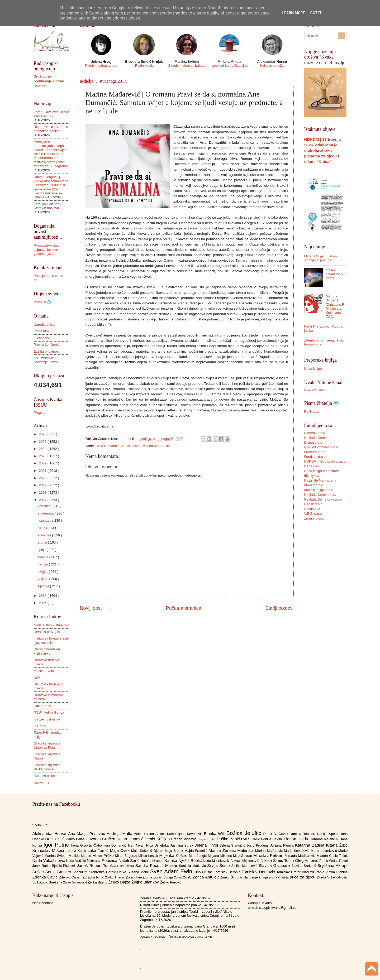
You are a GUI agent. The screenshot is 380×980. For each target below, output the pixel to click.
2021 (43, 471)
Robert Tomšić (103, 865)
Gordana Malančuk (325, 839)
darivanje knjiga (256, 877)
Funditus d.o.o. (315, 457)
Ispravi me (42, 782)
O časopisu (42, 338)
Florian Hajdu (297, 839)
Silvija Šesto (219, 865)
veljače (44, 579)
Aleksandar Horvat (50, 834)
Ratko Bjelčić (52, 866)
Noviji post (91, 608)
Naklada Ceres (315, 438)
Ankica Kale (165, 834)
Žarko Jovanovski (75, 882)
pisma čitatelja (279, 877)
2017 (43, 500)
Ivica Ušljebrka (158, 845)
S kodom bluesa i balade (187, 66)
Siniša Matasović (245, 866)
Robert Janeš (76, 865)
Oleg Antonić (307, 860)
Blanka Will (215, 834)
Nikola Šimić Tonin (278, 860)
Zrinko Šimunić (232, 877)
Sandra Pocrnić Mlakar (157, 865)
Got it (316, 13)
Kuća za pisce (44, 776)
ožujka (43, 572)
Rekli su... (312, 412)
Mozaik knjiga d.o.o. (319, 490)
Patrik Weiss (329, 861)
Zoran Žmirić (183, 877)
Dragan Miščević (184, 839)
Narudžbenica (44, 325)
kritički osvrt (131, 446)
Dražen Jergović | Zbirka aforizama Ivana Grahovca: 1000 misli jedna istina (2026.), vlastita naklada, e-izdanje (51, 187)
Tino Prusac (204, 872)
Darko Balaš (76, 839)
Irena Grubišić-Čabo (87, 845)
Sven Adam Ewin (172, 871)
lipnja (42, 550)
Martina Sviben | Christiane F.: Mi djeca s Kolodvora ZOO (336, 306)
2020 (43, 478)
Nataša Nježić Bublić (184, 860)
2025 (43, 442)
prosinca (45, 506)
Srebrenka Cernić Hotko (108, 872)
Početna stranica (183, 608)
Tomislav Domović (259, 872)
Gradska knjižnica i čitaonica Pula (48, 745)
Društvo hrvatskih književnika (47, 651)
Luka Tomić (99, 850)
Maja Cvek (121, 850)
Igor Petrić (57, 845)
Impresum (41, 331)
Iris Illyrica (312, 476)
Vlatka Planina (336, 872)
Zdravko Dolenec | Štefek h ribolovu (47, 206)
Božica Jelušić (245, 833)
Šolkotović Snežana (48, 882)
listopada (45, 520)
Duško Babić (229, 839)
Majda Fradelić (196, 851)
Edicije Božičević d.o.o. (322, 447)
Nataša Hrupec (153, 861)
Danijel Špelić (328, 834)
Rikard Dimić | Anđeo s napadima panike (51, 129)
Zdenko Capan (71, 877)
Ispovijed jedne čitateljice (229, 66)
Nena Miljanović (246, 860)
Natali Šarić (130, 860)
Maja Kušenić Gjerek (148, 851)
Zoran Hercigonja (140, 877)
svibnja (44, 557)
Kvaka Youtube (315, 390)
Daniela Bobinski (303, 834)
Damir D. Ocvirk (276, 834)
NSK (37, 678)
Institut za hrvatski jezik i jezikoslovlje (51, 640)
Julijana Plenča (283, 845)
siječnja (44, 586)
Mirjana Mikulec (220, 856)
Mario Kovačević (297, 851)
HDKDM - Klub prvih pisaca (325, 461)
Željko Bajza (120, 882)
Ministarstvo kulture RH (51, 625)
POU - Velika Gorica (49, 712)
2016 (43, 596)
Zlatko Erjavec (115, 877)
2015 (43, 603)
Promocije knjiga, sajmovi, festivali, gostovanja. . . (47, 249)
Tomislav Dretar (289, 872)
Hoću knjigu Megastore (322, 471)
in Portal (40, 726)
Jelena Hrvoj (207, 845)
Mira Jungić (198, 856)
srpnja (43, 542)
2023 (43, 456)
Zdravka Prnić (94, 877)
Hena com (312, 466)
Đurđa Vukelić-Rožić (332, 877)
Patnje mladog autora (101, 66)
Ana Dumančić (109, 446)
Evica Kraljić (251, 839)
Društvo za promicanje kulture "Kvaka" (49, 81)
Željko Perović (171, 882)
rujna (42, 528)
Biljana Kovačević (189, 834)
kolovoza (45, 535)
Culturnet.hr (43, 706)
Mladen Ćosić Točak (332, 856)
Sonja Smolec (59, 872)
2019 (43, 485)
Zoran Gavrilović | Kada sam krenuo (167, 898)
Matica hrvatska (46, 671)
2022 (43, 463)
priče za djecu (303, 877)
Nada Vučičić (76, 861)
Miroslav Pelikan (269, 855)
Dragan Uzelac (207, 839)
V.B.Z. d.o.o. (313, 514)
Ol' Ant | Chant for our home (336, 274)
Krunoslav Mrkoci (49, 850)
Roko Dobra (126, 866)
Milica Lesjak (149, 856)
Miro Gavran (243, 856)
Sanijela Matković (193, 866)
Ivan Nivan (137, 845)
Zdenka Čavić (46, 877)
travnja (43, 564)
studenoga (46, 513)
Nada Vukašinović (49, 860)
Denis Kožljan (158, 839)
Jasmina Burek (182, 845)
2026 (43, 434)
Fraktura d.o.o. (315, 452)
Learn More (293, 13)
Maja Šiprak (175, 851)
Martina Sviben (56, 856)
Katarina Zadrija (311, 845)
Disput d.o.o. (314, 442)
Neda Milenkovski (217, 861)
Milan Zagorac (127, 856)
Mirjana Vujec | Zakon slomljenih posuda (321, 258)
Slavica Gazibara (275, 865)
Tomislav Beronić (228, 872)
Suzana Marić (139, 872)
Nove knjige (313, 369)
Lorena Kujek (76, 851)
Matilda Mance (80, 856)
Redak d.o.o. (314, 504)
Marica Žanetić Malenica (232, 850)
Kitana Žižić (337, 845)
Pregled (40, 413)
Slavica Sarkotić (304, 866)
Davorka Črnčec (101, 839)
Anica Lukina (145, 834)
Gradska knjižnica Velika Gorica (47, 767)
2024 (43, 449)
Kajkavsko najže (272, 66)
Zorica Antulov (206, 877)
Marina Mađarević (156, 446)
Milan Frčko (104, 855)
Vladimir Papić (314, 872)
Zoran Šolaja (164, 877)
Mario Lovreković (325, 851)
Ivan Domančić (116, 845)
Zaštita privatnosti (47, 351)
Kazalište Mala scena (320, 480)
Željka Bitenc (98, 882)
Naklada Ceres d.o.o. (320, 495)
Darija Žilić (55, 839)
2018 (43, 493)
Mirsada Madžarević (301, 856)
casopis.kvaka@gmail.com (279, 908)
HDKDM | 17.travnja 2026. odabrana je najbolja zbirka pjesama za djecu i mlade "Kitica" (323, 150)
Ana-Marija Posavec (87, 834)
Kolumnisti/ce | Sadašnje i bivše (46, 360)
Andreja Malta (120, 834)
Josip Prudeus (258, 845)
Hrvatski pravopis (47, 632)
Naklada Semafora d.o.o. (323, 499)
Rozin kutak (144, 66)
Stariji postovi (279, 608)
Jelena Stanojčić (233, 845)
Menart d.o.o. (314, 485)
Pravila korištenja (47, 345)
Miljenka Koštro (174, 855)
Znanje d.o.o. (314, 518)
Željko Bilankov (146, 882)
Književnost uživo (47, 719)
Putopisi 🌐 (42, 302)
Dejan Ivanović (130, 839)
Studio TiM (312, 509)
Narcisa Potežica (103, 860)
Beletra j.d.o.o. (315, 433)
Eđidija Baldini (272, 839)
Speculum (81, 872)
